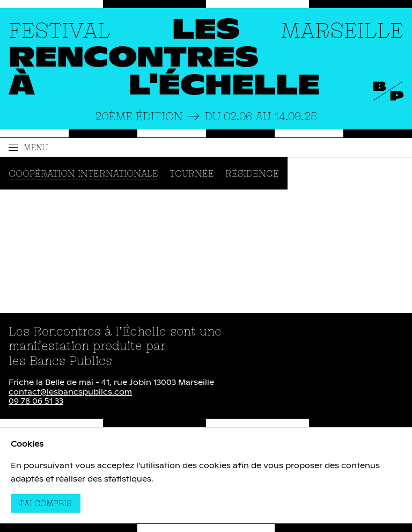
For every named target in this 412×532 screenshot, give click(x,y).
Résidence (252, 173)
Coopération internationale (83, 173)
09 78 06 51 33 (36, 402)
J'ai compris (50, 503)
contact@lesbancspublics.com (70, 392)
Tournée (192, 173)
